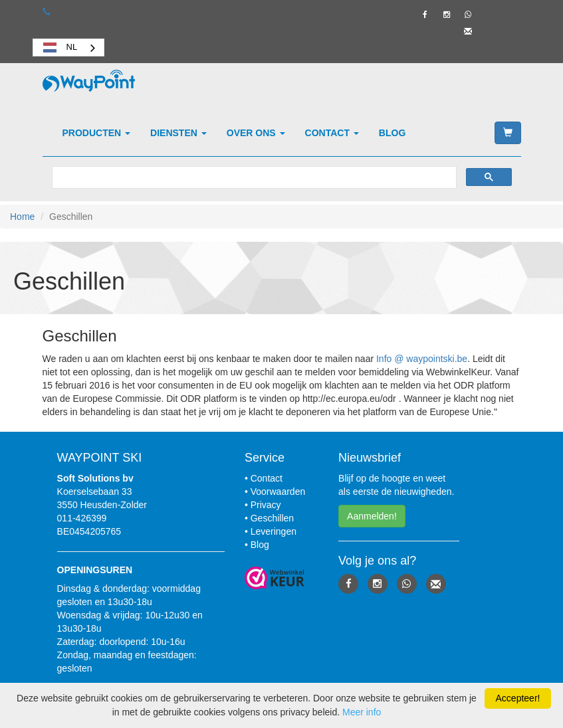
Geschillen (272, 518)
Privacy (266, 505)
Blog (392, 133)
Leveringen (274, 531)
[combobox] (69, 47)
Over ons (256, 133)
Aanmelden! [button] (372, 516)
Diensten (178, 133)
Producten (97, 133)
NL (59, 47)
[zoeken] (253, 178)
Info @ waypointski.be (422, 359)
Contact (332, 133)
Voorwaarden (278, 492)
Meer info (362, 712)
